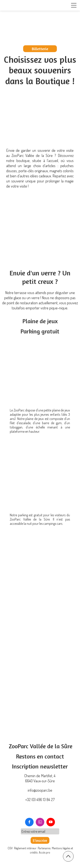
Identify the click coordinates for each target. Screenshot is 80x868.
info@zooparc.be (40, 790)
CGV (11, 848)
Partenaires (44, 848)
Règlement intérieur (25, 848)
